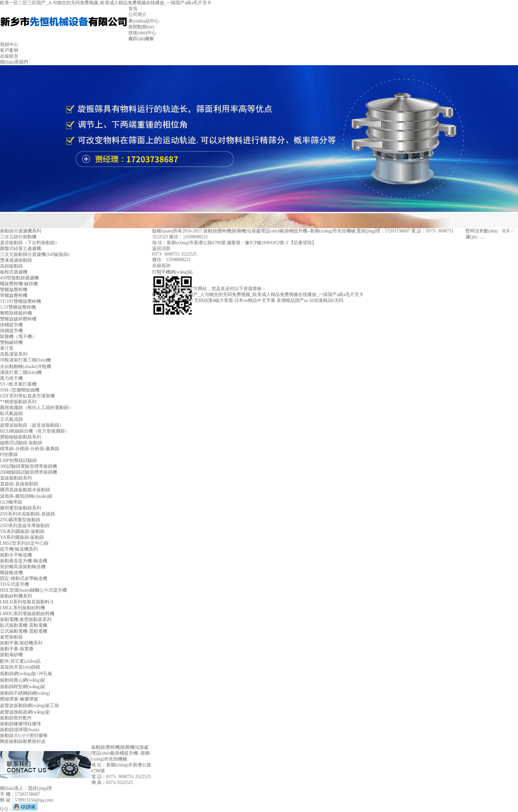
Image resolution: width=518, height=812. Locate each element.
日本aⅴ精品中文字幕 (255, 300)
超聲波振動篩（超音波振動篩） (32, 425)
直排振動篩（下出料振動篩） (30, 243)
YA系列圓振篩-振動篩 (22, 537)
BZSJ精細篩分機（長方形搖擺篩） (35, 431)
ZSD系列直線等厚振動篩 (25, 526)
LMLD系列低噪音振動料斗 (27, 602)
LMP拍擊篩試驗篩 (18, 460)
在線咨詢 (161, 266)
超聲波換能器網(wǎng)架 (25, 712)
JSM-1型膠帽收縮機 (20, 390)
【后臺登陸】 (303, 243)
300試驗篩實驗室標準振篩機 (29, 466)
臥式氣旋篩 (11, 413)
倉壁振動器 (11, 637)
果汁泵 (7, 348)
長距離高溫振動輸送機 (23, 567)
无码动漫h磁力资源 (214, 300)
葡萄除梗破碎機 (16, 313)
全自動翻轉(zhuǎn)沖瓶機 (26, 367)
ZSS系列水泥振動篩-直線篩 (28, 514)
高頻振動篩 (11, 266)
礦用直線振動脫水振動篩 (25, 490)
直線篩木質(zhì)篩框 (20, 667)
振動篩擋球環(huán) (20, 730)
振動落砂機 (11, 655)
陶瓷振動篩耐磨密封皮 (23, 741)
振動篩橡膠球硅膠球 (21, 724)
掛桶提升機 (11, 325)
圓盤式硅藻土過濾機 (21, 249)
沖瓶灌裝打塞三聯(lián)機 (25, 360)
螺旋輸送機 (11, 573)
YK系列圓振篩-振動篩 (22, 531)
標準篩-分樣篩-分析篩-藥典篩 (30, 449)
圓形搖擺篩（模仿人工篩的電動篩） (36, 408)
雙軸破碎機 (11, 342)
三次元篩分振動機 (18, 237)
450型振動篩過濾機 (19, 278)
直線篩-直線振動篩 (19, 484)
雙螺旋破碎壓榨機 (18, 319)
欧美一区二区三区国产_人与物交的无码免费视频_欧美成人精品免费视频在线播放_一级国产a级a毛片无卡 (106, 3)
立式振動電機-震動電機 (24, 631)
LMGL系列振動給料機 (22, 608)
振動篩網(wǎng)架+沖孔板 (26, 674)
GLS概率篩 (11, 502)
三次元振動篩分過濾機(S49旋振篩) (35, 254)
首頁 (506, 231)
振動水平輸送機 (16, 555)
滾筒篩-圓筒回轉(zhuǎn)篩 (26, 496)
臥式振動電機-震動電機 (24, 625)
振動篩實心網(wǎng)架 (23, 680)
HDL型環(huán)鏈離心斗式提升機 (33, 590)
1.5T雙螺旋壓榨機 (18, 307)
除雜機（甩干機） (18, 337)
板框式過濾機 (14, 272)
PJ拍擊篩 (9, 455)
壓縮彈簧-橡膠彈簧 (19, 699)
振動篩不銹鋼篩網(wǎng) (25, 693)
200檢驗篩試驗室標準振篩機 (29, 472)
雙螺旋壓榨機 (14, 290)
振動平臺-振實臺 (17, 649)
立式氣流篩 (11, 419)
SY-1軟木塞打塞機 (18, 384)
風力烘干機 (11, 378)
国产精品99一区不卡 (173, 300)
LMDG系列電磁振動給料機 (27, 614)
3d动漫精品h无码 (326, 300)
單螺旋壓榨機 (14, 295)
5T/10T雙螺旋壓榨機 (21, 301)
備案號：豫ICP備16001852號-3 (258, 243)
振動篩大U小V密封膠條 (24, 736)
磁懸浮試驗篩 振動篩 (21, 443)
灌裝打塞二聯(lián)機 (21, 372)
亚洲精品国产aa (292, 300)
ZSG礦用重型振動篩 (20, 520)
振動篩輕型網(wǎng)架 (23, 687)
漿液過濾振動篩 (16, 260)
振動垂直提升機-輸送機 (24, 561)
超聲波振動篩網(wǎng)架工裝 (29, 706)
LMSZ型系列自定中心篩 (24, 543)
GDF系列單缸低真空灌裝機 (27, 396)
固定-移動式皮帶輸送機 (24, 578)
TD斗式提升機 (14, 584)
